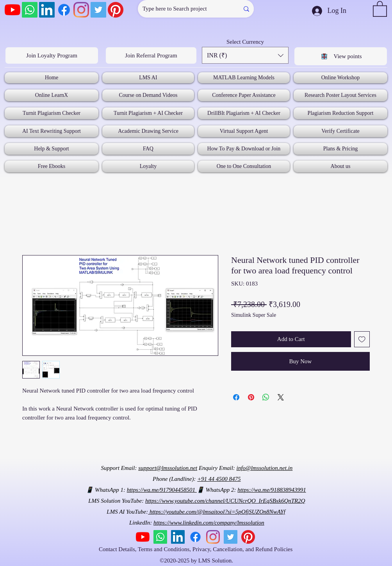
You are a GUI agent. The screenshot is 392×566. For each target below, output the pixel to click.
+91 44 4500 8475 (219, 479)
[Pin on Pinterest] (251, 397)
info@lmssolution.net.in (265, 468)
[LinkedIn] (47, 10)
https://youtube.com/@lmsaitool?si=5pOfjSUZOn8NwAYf (216, 512)
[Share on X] (281, 397)
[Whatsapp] (30, 10)
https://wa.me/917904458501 (162, 490)
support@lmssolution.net (168, 468)
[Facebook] (64, 10)
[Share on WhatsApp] (266, 397)
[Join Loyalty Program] (52, 55)
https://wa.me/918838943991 (272, 490)
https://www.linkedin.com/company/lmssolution (209, 523)
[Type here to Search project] (183, 9)
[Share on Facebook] (236, 397)
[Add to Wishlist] (362, 339)
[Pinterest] (116, 10)
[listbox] (245, 55)
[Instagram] (81, 10)
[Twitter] (98, 10)
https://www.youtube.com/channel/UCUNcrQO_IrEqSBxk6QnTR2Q (225, 501)
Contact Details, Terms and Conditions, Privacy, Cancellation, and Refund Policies (196, 549)
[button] (380, 8)
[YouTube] (12, 10)
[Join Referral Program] (151, 55)
